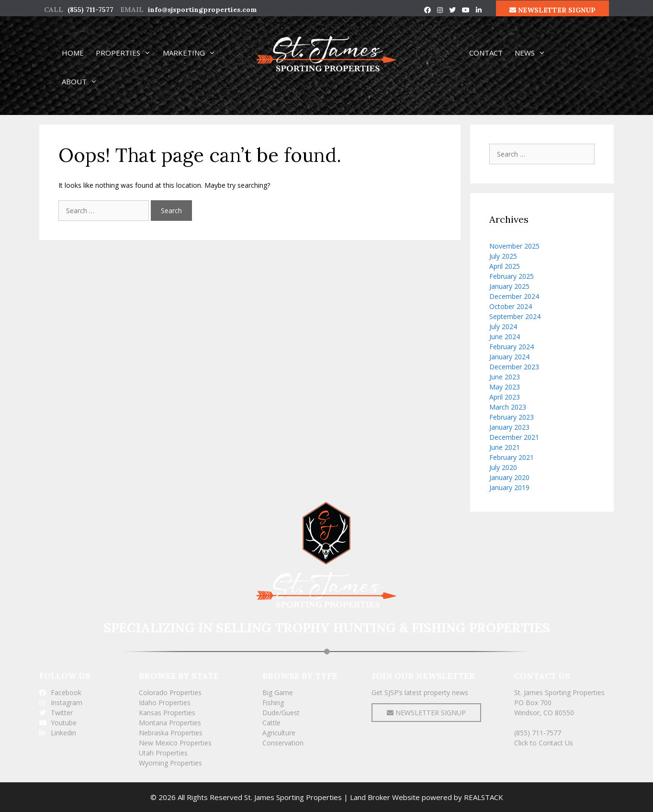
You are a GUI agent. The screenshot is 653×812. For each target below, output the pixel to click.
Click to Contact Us (544, 743)
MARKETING (193, 53)
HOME (73, 53)
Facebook (60, 692)
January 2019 (509, 487)
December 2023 (514, 367)
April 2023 (505, 397)
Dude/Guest (281, 713)
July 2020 (503, 467)
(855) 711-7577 (90, 10)
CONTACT (486, 53)
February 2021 (512, 457)
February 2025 (512, 276)
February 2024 (512, 347)
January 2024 (509, 357)
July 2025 (503, 256)
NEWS (534, 53)
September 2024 (515, 316)
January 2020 (509, 477)
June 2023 (505, 377)
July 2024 (503, 326)
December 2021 (514, 437)
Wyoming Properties (170, 763)
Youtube (58, 723)
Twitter (56, 713)
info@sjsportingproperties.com (203, 10)
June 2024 (505, 337)
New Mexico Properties (175, 743)
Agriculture (279, 733)
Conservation (283, 743)
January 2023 (509, 427)
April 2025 (505, 266)
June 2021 (505, 447)
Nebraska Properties (171, 733)
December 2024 (514, 296)
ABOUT (84, 81)
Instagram (61, 703)
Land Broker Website (385, 797)
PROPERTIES (128, 53)
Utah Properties (163, 753)
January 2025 (509, 286)
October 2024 (511, 306)
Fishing (273, 703)
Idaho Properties (165, 703)
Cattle (271, 723)
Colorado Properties (170, 692)
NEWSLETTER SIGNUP (552, 10)
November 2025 (514, 246)
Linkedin (58, 733)
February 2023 (512, 417)
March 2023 (508, 407)
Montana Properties (170, 723)
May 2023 (505, 387)
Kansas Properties (167, 713)
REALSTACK (484, 797)
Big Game (278, 692)
